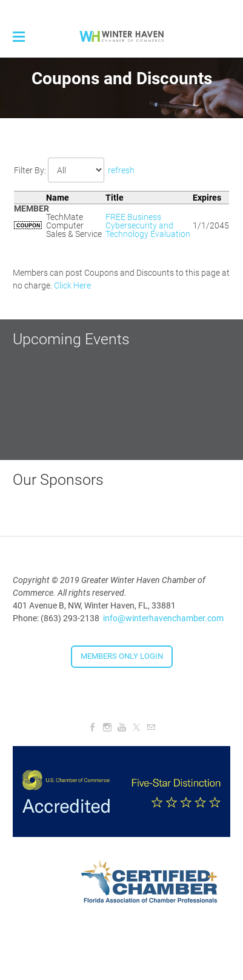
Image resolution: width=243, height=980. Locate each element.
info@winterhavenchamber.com (163, 618)
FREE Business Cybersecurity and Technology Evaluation (148, 225)
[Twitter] (136, 727)
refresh (121, 170)
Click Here (72, 285)
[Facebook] (93, 727)
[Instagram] (107, 727)
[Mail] (151, 727)
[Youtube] (122, 727)
